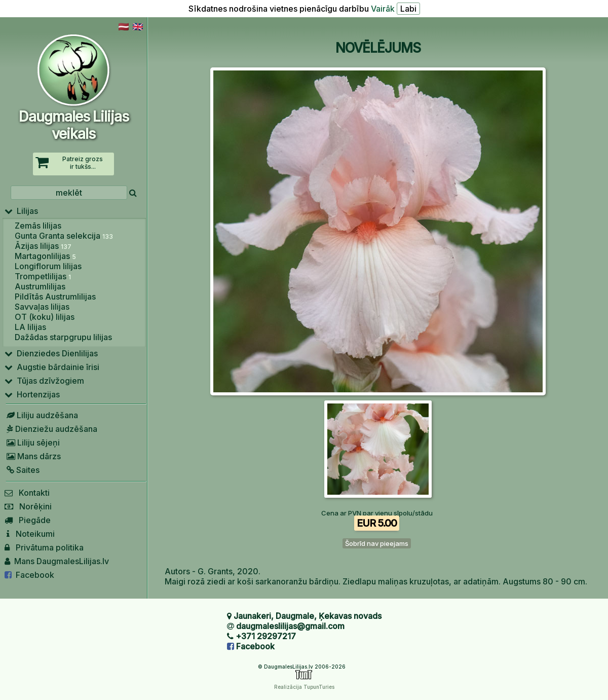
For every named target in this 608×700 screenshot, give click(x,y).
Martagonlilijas (45, 256)
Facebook (29, 575)
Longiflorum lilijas (48, 266)
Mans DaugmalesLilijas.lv (57, 561)
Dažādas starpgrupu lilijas (63, 337)
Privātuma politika (44, 547)
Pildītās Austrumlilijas (55, 297)
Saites (22, 470)
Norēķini (28, 506)
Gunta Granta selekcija (64, 236)
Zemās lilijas (38, 226)
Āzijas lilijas (43, 246)
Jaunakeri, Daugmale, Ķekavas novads (308, 616)
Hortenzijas (32, 394)
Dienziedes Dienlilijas (51, 353)
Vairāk (383, 9)
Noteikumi (30, 534)
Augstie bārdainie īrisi (52, 367)
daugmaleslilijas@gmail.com (290, 626)
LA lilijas (30, 327)
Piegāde (28, 520)
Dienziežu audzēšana (51, 429)
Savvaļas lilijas (42, 307)
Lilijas (21, 211)
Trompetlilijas (43, 276)
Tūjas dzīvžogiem (44, 381)
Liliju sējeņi (32, 443)
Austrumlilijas (40, 286)
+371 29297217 (266, 636)
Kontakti (27, 493)
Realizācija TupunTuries (304, 687)
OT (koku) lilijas (45, 317)
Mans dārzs (33, 456)
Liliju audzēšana (41, 415)
